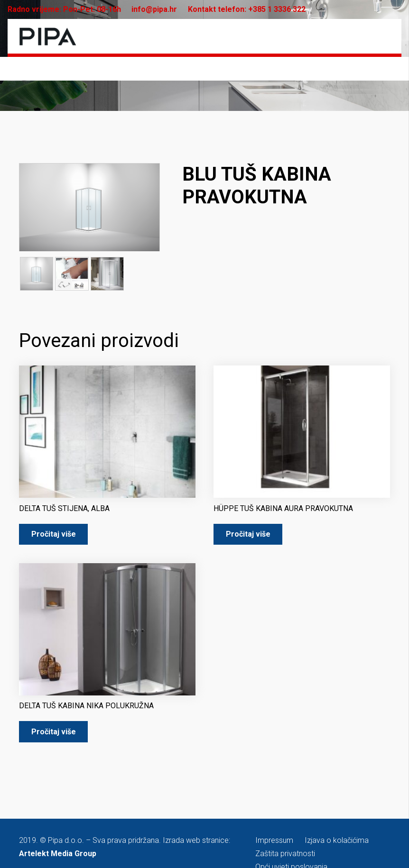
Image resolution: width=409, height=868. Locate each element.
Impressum (274, 841)
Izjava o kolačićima (337, 841)
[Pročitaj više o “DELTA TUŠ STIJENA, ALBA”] (53, 535)
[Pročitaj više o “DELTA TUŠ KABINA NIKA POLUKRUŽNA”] (53, 732)
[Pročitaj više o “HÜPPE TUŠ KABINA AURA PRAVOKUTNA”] (248, 535)
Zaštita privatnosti (285, 854)
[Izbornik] (383, 37)
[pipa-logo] (48, 37)
